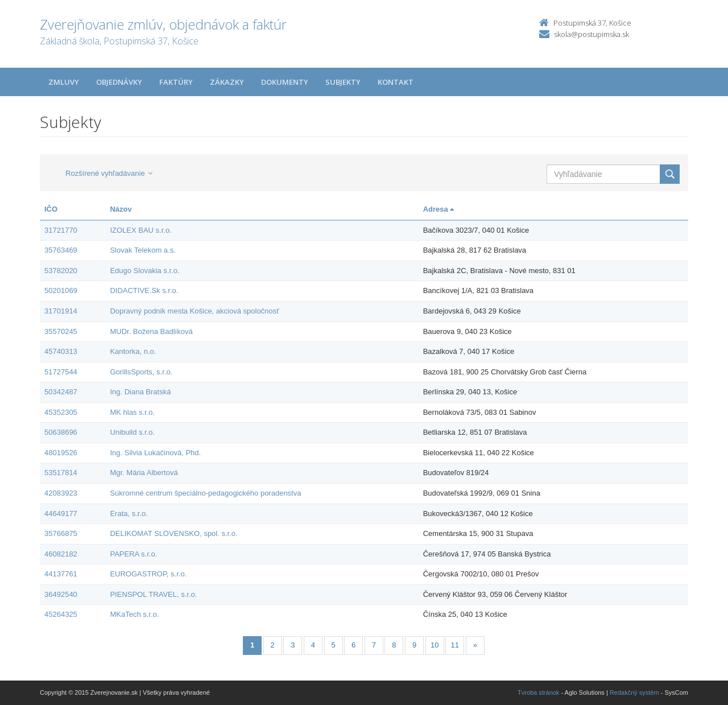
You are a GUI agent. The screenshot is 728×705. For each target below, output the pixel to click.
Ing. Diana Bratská (140, 392)
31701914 (61, 311)
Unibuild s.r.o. (132, 432)
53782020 (61, 271)
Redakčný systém (634, 692)
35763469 (61, 250)
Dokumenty (285, 82)
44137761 (61, 574)
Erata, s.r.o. (129, 514)
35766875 (61, 533)
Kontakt (396, 82)
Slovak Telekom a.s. (142, 250)
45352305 (61, 412)
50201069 (61, 290)
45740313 (61, 351)
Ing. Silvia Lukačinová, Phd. (155, 453)
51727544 (61, 372)
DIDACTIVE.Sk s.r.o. (144, 290)
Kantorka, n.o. (133, 351)
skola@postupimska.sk (591, 34)
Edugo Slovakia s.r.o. (144, 271)
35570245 (61, 331)
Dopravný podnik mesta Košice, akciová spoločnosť (195, 311)
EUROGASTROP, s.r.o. (148, 574)
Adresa (439, 209)
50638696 (61, 432)
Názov (121, 209)
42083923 (61, 493)
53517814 (61, 473)
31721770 (61, 230)
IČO (51, 209)
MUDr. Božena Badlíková (151, 331)
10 (435, 645)
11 (455, 645)
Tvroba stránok (538, 692)
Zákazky (227, 82)
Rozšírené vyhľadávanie (109, 173)
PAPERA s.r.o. (133, 554)
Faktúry (176, 82)
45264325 (61, 614)
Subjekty (343, 82)
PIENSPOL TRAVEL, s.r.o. (153, 594)
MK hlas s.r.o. (132, 412)
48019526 (61, 453)
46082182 (61, 554)
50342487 (61, 392)
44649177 (61, 514)
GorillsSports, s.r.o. (141, 372)
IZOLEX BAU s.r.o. (140, 230)
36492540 (61, 594)
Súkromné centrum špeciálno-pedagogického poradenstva (205, 493)
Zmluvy (64, 82)
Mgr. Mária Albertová (144, 473)
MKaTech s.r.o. (134, 614)
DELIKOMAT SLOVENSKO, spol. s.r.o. (173, 533)
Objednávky (119, 82)
